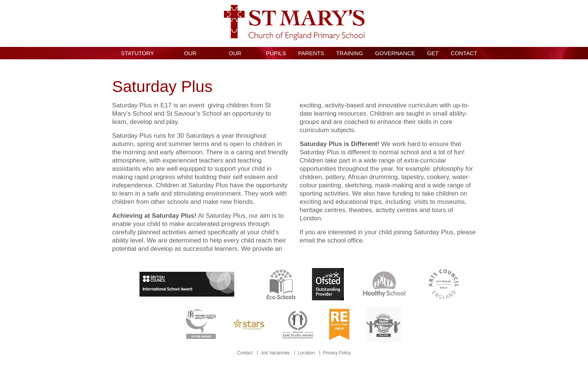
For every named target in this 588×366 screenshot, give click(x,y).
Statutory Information (138, 55)
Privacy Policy (337, 353)
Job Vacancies (275, 353)
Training (349, 53)
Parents (311, 53)
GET (433, 53)
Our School (190, 55)
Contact (464, 53)
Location (306, 353)
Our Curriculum (235, 55)
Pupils (276, 53)
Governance (395, 53)
